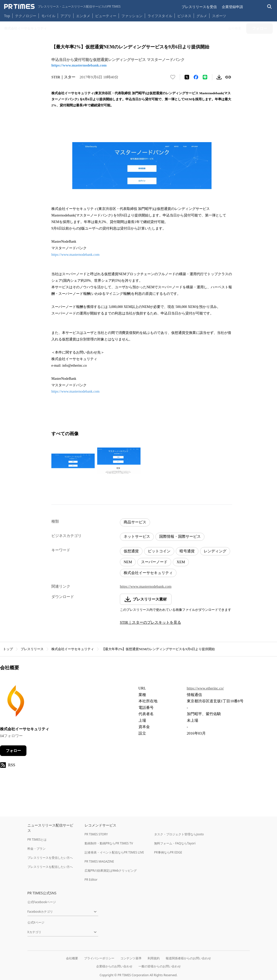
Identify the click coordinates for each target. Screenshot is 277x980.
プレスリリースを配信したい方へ (50, 867)
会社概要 (72, 958)
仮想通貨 (131, 551)
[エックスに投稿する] (187, 77)
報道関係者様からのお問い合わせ (188, 958)
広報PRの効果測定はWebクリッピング (111, 871)
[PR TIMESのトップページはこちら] (62, 7)
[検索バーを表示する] (270, 7)
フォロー (13, 751)
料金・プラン (37, 849)
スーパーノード (154, 562)
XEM (181, 562)
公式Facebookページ (42, 902)
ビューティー (106, 16)
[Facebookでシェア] (196, 77)
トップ (8, 649)
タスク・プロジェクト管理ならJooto (179, 834)
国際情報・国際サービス (180, 536)
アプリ (66, 16)
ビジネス (184, 16)
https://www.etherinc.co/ (205, 688)
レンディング (215, 551)
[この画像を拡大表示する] (73, 461)
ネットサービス (137, 536)
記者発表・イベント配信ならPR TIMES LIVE (114, 852)
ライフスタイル (160, 16)
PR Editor (91, 880)
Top (7, 16)
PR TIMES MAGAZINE (99, 861)
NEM (128, 562)
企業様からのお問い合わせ (114, 966)
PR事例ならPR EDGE (168, 852)
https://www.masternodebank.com (79, 65)
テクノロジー (26, 16)
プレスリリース (32, 649)
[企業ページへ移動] (16, 702)
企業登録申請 (232, 7)
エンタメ (83, 16)
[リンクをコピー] (228, 77)
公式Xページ (36, 922)
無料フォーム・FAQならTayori (175, 843)
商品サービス (135, 522)
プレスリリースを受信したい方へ (50, 858)
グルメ (202, 16)
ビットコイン (159, 551)
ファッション (132, 16)
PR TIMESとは (37, 840)
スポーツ (219, 16)
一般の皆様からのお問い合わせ (160, 966)
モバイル (48, 16)
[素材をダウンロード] (219, 77)
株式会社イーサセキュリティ (148, 573)
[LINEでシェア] (205, 77)
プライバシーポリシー (99, 958)
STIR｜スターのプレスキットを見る (150, 622)
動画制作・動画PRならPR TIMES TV (109, 843)
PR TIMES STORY (96, 834)
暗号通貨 (187, 551)
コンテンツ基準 (131, 958)
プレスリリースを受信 (199, 7)
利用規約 (154, 958)
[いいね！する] (173, 77)
